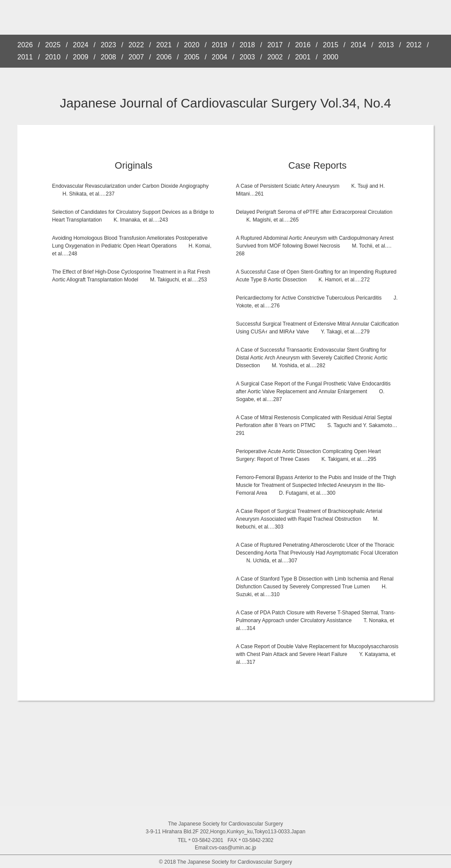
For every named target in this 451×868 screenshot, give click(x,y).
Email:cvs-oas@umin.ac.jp (225, 848)
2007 (136, 57)
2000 (331, 57)
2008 (108, 57)
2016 (303, 45)
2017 (275, 45)
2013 (386, 45)
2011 (25, 57)
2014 (359, 45)
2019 (219, 45)
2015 (331, 45)
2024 (81, 45)
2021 (164, 45)
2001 (303, 57)
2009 (81, 57)
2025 (53, 45)
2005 (192, 57)
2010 (53, 57)
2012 (414, 45)
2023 (108, 45)
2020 (192, 45)
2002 (275, 57)
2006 (164, 57)
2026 (25, 45)
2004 (219, 57)
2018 (247, 45)
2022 (136, 45)
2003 (247, 57)
